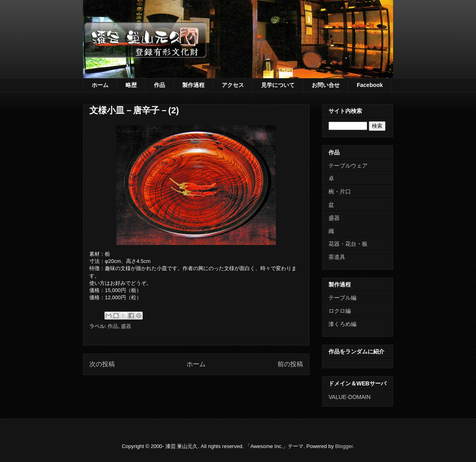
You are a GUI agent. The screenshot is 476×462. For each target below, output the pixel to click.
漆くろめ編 (342, 324)
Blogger (344, 446)
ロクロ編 (340, 311)
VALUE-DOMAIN (350, 397)
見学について (278, 85)
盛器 (126, 326)
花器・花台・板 (348, 244)
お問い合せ (326, 85)
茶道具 (337, 257)
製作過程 (193, 85)
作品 (159, 85)
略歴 (131, 85)
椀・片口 (340, 192)
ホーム (100, 85)
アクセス (233, 85)
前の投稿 (290, 364)
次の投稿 (102, 364)
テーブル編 (342, 298)
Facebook (370, 85)
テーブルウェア (348, 166)
